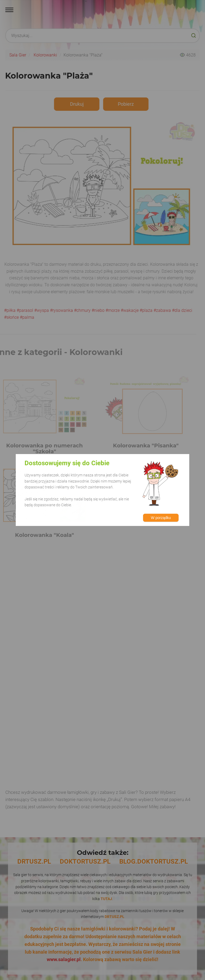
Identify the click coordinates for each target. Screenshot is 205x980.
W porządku (161, 518)
